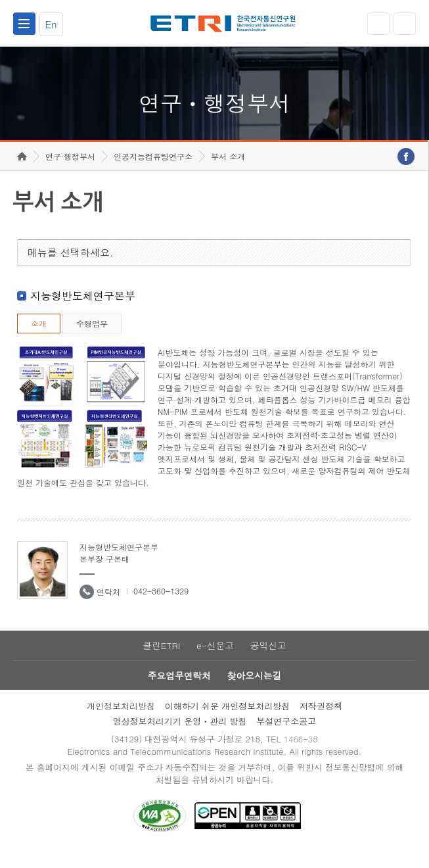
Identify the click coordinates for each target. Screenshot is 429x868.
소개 (39, 336)
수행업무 (92, 336)
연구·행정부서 (70, 169)
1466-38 (302, 755)
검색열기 (405, 24)
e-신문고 (215, 659)
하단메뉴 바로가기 (0, 0)
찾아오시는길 (255, 690)
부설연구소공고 (286, 736)
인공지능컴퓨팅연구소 (153, 169)
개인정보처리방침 (121, 721)
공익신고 (269, 659)
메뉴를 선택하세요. (71, 265)
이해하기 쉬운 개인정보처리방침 (228, 721)
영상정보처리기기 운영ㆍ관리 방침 (180, 736)
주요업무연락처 (179, 690)
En (51, 24)
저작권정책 (321, 721)
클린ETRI (161, 659)
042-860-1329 (161, 604)
